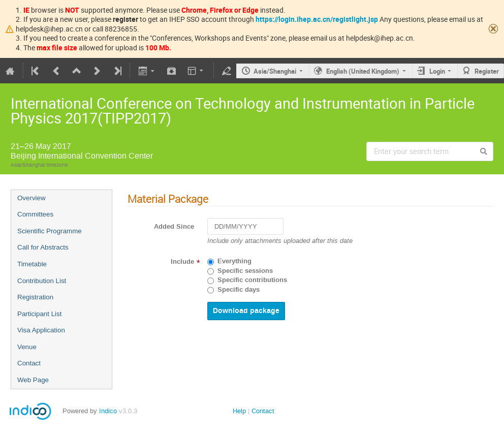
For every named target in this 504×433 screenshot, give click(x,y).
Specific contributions (252, 280)
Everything (234, 261)
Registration (35, 297)
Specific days (239, 290)
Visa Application (41, 330)
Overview (31, 198)
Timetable (32, 264)
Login (437, 71)
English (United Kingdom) (363, 71)
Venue (27, 347)
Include (182, 262)
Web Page (33, 380)
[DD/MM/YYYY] (245, 226)
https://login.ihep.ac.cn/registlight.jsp (317, 19)
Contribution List (42, 281)
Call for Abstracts (43, 247)
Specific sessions (245, 271)
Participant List (39, 314)
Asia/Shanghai (275, 71)
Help (239, 411)
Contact (29, 363)
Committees (35, 214)
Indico (108, 411)
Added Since (174, 227)
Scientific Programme (50, 231)
